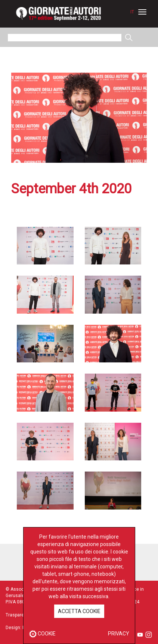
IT (132, 12)
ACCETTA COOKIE (79, 611)
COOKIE (42, 634)
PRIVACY (119, 634)
